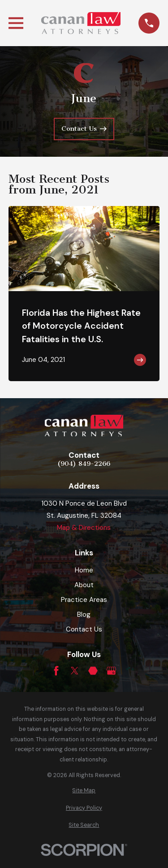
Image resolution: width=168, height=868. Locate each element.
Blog (84, 614)
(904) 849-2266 (84, 464)
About (84, 585)
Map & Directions (84, 528)
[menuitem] (84, 791)
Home (84, 570)
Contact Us (84, 629)
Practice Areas (84, 600)
